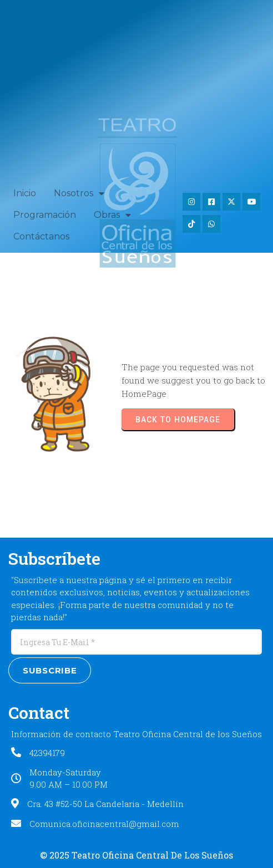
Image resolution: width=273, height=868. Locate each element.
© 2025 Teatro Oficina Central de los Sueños (136, 855)
